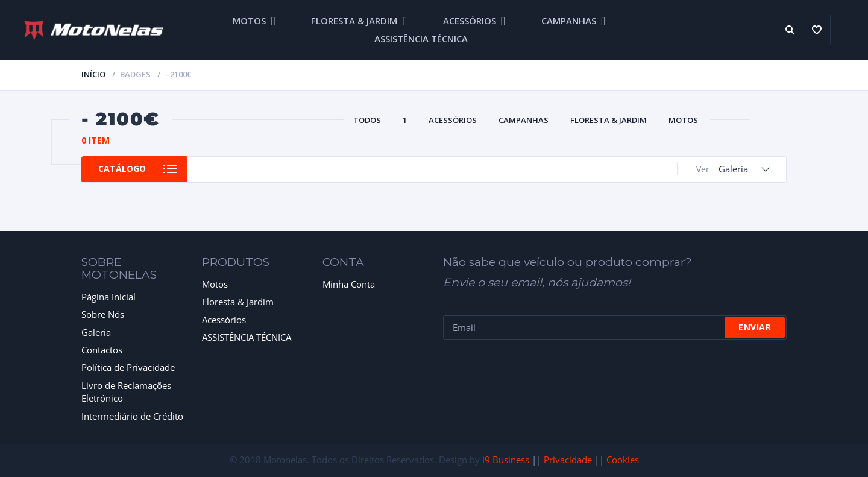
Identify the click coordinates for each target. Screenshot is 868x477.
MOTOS (249, 21)
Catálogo (125, 169)
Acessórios (224, 320)
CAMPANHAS (569, 21)
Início (93, 74)
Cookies (623, 460)
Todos (367, 120)
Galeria (96, 332)
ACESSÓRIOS (470, 21)
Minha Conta (349, 284)
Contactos (102, 350)
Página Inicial (108, 297)
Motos (215, 284)
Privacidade (568, 460)
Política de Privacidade (128, 367)
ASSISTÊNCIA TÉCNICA (421, 39)
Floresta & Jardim (238, 302)
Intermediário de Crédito (132, 416)
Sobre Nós (103, 314)
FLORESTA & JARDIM (354, 21)
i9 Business (506, 460)
